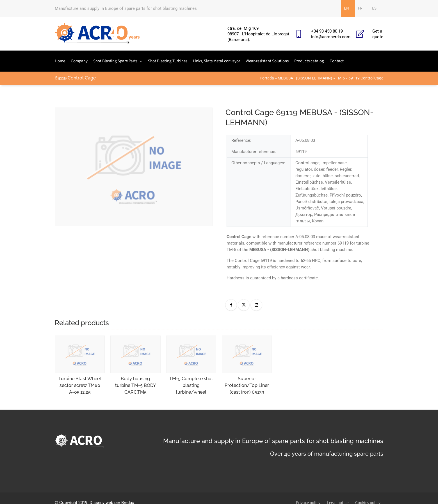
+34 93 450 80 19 (327, 31)
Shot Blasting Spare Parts (115, 61)
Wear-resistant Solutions (267, 61)
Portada (267, 78)
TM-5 (340, 78)
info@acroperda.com (331, 37)
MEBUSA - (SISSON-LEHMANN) (305, 78)
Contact (337, 61)
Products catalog (309, 61)
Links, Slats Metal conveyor (216, 61)
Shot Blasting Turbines (168, 61)
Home (60, 61)
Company (79, 61)
